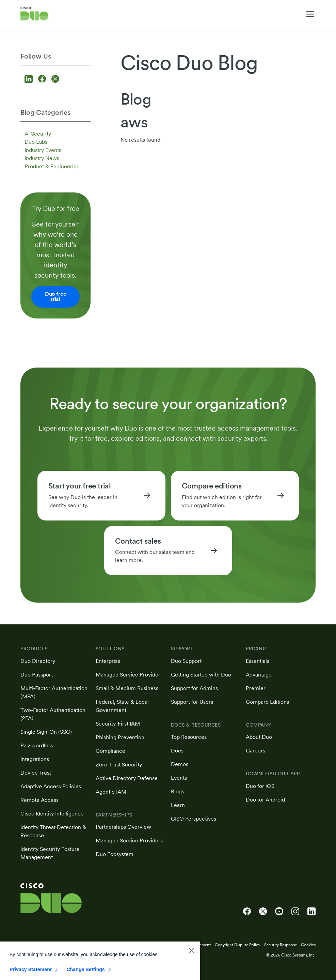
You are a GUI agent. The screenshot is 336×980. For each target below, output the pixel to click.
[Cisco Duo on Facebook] (247, 912)
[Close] (191, 955)
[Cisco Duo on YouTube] (279, 912)
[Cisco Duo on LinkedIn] (311, 912)
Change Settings (86, 974)
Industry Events (43, 150)
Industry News (42, 158)
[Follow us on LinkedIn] (30, 80)
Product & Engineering (52, 166)
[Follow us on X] (55, 80)
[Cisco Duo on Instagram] (295, 912)
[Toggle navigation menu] (310, 14)
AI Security (38, 134)
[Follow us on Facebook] (43, 80)
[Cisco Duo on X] (263, 912)
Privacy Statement (31, 974)
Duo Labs (36, 142)
